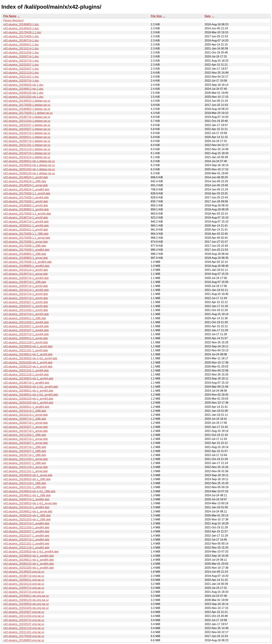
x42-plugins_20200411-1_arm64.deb (26, 226)
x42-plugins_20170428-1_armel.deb (25, 242)
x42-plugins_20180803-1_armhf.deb (26, 205)
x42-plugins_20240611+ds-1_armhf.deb (28, 354)
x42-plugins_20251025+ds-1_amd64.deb (29, 568)
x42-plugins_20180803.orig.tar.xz (24, 640)
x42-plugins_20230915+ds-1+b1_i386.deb (29, 491)
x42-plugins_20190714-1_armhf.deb (26, 218)
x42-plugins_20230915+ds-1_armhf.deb (28, 346)
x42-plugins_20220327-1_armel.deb (25, 443)
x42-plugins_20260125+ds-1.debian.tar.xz (29, 173)
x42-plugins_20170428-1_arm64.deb (26, 197)
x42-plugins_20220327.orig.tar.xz (24, 612)
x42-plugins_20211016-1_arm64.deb (26, 322)
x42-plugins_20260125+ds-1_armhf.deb (28, 367)
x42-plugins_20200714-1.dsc (21, 57)
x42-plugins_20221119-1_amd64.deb (26, 548)
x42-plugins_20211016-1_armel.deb (25, 459)
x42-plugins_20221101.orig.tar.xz (24, 632)
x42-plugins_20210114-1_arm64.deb (26, 290)
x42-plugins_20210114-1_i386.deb (25, 411)
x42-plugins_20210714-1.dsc (21, 61)
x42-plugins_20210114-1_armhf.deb (26, 270)
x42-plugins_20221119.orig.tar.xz (24, 628)
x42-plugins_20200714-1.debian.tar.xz (27, 141)
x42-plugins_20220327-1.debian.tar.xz (27, 129)
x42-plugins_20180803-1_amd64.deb (26, 266)
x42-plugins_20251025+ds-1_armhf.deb (28, 363)
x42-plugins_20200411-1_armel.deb (25, 338)
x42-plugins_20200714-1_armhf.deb (26, 286)
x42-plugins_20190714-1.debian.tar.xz (27, 117)
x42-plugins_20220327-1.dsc (21, 65)
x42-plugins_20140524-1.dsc (21, 28)
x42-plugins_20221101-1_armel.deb (25, 471)
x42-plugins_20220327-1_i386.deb (25, 451)
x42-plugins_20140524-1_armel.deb (25, 185)
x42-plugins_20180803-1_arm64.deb (26, 209)
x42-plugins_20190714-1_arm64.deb (26, 222)
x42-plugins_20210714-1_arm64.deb (26, 314)
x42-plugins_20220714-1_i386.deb (25, 455)
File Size (156, 16)
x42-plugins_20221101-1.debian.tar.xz (27, 145)
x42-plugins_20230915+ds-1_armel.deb (28, 475)
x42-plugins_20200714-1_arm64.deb (26, 278)
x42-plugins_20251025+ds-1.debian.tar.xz (29, 169)
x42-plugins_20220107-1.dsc (21, 69)
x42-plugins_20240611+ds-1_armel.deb (28, 511)
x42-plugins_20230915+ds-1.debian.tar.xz (29, 165)
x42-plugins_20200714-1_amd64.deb (26, 499)
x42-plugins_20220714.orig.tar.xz (24, 620)
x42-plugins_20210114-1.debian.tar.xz (27, 157)
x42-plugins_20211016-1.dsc (21, 53)
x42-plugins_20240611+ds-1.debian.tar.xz (29, 161)
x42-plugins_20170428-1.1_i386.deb (26, 234)
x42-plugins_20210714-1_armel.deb (25, 431)
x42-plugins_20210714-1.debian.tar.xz (27, 153)
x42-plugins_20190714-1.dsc (21, 41)
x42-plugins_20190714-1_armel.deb (25, 274)
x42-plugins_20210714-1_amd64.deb (26, 523)
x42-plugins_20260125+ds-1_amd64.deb (29, 564)
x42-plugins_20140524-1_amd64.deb (26, 189)
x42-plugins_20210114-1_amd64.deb (26, 507)
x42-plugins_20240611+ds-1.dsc (23, 89)
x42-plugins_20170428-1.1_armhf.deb (27, 193)
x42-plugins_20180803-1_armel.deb (25, 258)
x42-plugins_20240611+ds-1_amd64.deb (29, 560)
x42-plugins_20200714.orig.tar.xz (24, 588)
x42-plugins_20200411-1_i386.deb (25, 318)
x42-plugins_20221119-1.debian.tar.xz (27, 149)
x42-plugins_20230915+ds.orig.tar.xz (26, 604)
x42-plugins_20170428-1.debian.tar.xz (27, 105)
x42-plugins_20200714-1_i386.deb (25, 419)
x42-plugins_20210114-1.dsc (21, 49)
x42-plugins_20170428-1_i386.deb (25, 246)
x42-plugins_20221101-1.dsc (21, 77)
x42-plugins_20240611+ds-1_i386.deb (27, 495)
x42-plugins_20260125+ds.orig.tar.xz (26, 600)
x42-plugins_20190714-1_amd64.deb (26, 383)
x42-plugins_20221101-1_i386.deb (25, 487)
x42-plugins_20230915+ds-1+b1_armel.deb (30, 503)
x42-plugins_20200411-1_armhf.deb (26, 230)
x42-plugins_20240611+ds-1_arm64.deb (28, 391)
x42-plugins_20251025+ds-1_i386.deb (27, 519)
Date (208, 16)
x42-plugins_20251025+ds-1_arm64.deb (28, 403)
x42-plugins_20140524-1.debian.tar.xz (27, 101)
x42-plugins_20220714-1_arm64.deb (26, 334)
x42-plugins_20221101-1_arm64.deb (26, 371)
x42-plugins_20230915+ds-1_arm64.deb (28, 379)
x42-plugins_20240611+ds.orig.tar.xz (26, 596)
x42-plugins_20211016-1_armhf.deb (26, 310)
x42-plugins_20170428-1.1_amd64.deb (27, 262)
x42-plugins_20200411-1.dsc (21, 45)
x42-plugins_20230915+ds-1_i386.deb (27, 479)
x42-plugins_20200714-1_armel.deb (25, 423)
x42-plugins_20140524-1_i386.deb (25, 181)
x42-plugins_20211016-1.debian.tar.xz (27, 121)
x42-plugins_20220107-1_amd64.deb (26, 536)
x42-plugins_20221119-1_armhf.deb (26, 342)
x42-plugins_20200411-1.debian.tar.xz (27, 137)
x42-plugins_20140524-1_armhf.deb (26, 177)
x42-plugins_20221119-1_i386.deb (25, 483)
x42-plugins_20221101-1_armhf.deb (26, 350)
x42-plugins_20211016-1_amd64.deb (26, 527)
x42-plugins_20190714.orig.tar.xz (24, 576)
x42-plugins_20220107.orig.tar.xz (24, 624)
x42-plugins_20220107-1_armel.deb (25, 427)
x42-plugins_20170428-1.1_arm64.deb (27, 214)
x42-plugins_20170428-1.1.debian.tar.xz (28, 113)
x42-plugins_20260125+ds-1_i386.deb (27, 515)
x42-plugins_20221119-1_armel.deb (25, 467)
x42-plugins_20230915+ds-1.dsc (23, 85)
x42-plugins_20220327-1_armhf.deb (26, 302)
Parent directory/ (13, 20)
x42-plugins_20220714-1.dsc (21, 81)
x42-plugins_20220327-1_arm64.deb (26, 326)
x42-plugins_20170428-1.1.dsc (22, 32)
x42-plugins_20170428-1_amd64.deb (26, 250)
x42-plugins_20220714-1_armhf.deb (26, 298)
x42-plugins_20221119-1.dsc (21, 73)
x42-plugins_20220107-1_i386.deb (25, 463)
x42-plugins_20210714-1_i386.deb (25, 447)
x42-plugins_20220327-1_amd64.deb (26, 531)
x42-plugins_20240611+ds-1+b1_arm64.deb (31, 395)
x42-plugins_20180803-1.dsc (21, 24)
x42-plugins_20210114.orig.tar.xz (24, 584)
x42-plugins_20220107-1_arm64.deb (26, 330)
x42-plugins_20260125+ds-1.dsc (23, 93)
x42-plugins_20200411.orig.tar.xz (24, 580)
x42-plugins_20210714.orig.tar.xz (24, 592)
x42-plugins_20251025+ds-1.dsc (23, 97)
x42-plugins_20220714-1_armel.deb (25, 439)
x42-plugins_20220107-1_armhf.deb (26, 306)
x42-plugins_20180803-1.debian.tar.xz (27, 109)
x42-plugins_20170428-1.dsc (21, 36)
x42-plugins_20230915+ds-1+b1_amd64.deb (31, 552)
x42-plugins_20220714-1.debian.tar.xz (27, 133)
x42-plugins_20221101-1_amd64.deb (26, 544)
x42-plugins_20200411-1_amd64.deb (26, 407)
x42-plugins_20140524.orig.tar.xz (24, 572)
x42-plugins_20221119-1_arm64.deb (26, 375)
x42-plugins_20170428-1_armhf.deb (26, 201)
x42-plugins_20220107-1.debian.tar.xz (27, 125)
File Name (10, 16)
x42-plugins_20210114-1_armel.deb (25, 415)
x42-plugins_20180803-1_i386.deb (25, 254)
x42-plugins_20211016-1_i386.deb (25, 435)
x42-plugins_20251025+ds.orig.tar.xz (26, 608)
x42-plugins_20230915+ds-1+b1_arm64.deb (31, 387)
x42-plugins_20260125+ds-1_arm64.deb (28, 399)
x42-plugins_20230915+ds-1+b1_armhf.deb (30, 358)
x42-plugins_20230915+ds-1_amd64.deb (29, 556)
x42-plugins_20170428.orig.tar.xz (24, 636)
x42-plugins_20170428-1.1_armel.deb (27, 238)
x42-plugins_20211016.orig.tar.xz (24, 616)
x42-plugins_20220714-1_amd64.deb (26, 540)
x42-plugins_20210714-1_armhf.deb (26, 294)
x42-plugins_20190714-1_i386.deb (25, 282)
